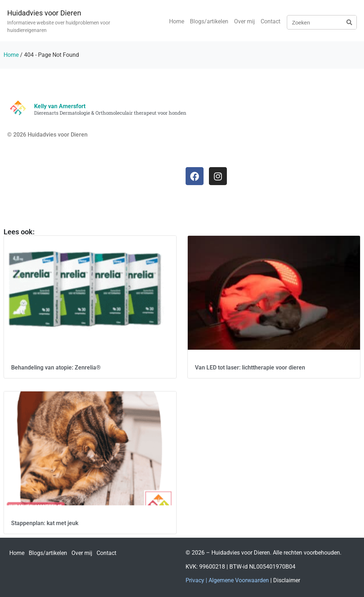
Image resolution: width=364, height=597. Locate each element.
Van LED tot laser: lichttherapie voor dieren (250, 368)
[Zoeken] (349, 22)
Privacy (195, 580)
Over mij (244, 21)
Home (177, 21)
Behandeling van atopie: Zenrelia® (56, 368)
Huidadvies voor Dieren (44, 13)
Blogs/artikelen (209, 21)
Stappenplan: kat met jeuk (45, 523)
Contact (270, 21)
